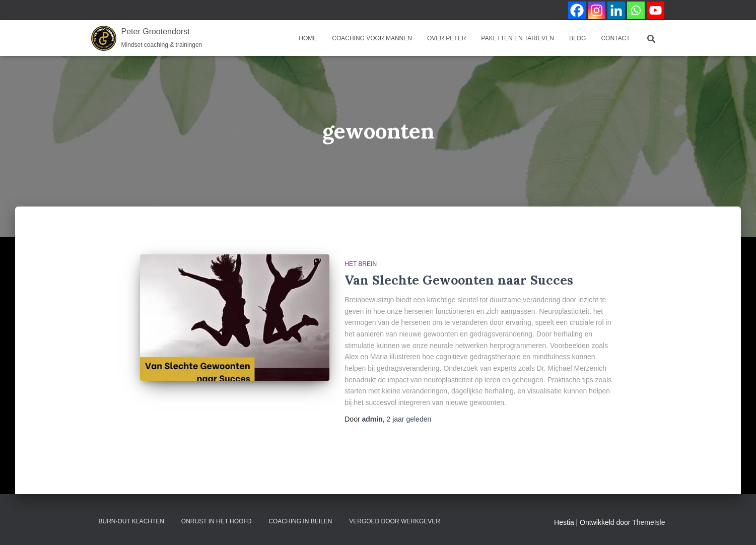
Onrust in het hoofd (217, 521)
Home (308, 38)
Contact (615, 38)
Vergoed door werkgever (395, 521)
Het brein (361, 264)
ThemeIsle (648, 522)
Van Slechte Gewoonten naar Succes (459, 280)
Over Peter (446, 38)
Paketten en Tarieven (518, 38)
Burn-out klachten (131, 521)
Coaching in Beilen (300, 521)
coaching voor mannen (372, 38)
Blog (577, 38)
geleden (409, 419)
